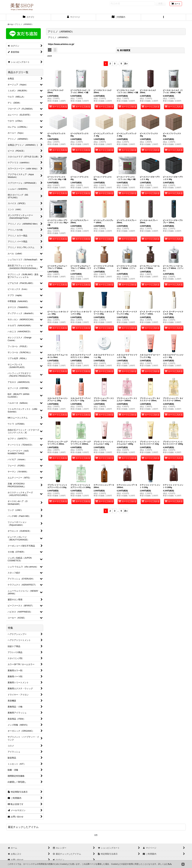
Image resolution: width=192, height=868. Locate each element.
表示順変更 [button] (124, 50)
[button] (163, 17)
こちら (169, 864)
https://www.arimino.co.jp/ (61, 44)
